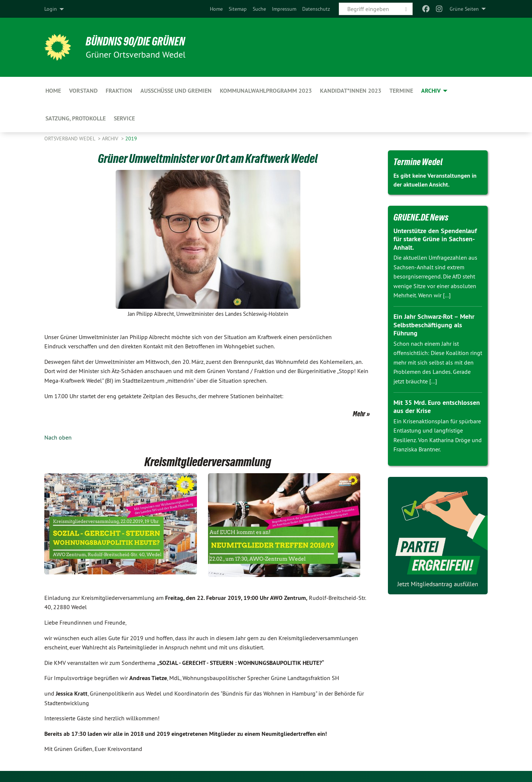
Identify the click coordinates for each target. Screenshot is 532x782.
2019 (131, 139)
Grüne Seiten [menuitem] (464, 9)
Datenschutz (316, 9)
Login (51, 9)
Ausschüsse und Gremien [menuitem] (176, 91)
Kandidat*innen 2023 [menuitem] (351, 91)
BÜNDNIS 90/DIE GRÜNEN (135, 41)
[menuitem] (216, 9)
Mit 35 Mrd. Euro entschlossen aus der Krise (437, 407)
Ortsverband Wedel (70, 139)
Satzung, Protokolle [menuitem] (76, 118)
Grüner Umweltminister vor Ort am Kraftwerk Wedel (208, 158)
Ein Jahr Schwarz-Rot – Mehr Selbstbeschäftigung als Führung (434, 325)
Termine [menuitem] (401, 91)
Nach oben (58, 437)
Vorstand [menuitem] (83, 91)
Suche (259, 9)
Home (216, 9)
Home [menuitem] (53, 91)
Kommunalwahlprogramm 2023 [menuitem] (266, 91)
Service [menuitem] (124, 118)
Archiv (111, 139)
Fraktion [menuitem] (119, 91)
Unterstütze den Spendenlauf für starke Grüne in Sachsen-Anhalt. (435, 239)
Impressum (284, 9)
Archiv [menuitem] (431, 91)
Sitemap (238, 9)
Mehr (359, 414)
